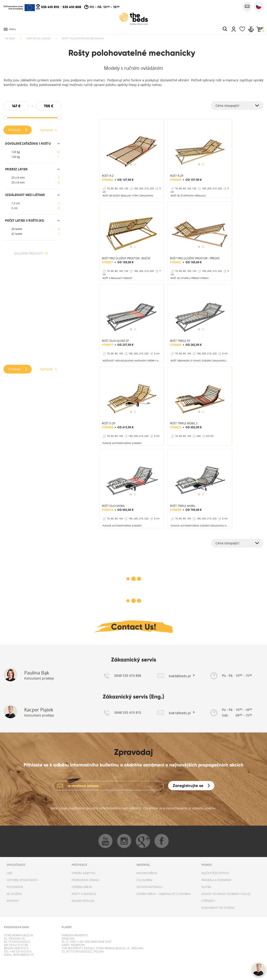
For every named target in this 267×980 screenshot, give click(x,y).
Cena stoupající (227, 106)
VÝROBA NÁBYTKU (84, 873)
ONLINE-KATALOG (83, 901)
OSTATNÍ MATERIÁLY (150, 887)
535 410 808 (72, 7)
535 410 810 (50, 7)
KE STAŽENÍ (14, 894)
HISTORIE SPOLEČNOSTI (22, 880)
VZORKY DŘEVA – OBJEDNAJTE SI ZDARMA (164, 894)
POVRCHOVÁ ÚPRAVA (85, 880)
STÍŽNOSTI (208, 901)
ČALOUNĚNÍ (144, 880)
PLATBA (206, 887)
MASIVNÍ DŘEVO (147, 873)
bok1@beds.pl (23, 955)
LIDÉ (10, 873)
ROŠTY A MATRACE (84, 894)
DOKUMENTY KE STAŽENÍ (218, 908)
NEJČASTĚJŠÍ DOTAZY (215, 873)
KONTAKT (13, 901)
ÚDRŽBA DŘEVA (82, 887)
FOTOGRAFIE (15, 887)
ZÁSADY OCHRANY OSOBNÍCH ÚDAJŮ (226, 894)
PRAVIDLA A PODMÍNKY (217, 880)
